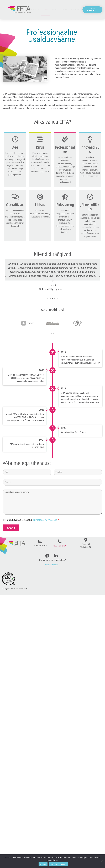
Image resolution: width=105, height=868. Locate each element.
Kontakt (75, 10)
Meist (46, 10)
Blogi (54, 10)
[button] (48, 298)
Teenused (33, 10)
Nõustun (43, 864)
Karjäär (64, 10)
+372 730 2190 (60, 546)
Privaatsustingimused (52, 565)
